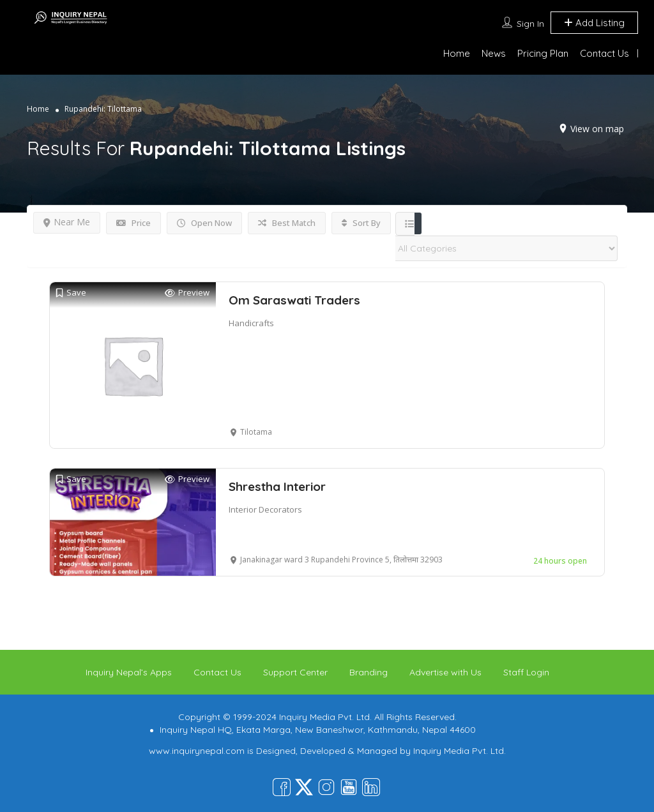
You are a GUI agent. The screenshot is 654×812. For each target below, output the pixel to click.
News (494, 53)
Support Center (295, 672)
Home (457, 53)
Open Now (204, 223)
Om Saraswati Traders (294, 300)
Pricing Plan (543, 53)
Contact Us (605, 53)
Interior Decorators (265, 509)
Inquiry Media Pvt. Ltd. (460, 751)
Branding (369, 672)
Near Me (67, 222)
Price (133, 223)
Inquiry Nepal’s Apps (129, 672)
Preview (187, 293)
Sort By (361, 223)
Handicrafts (251, 323)
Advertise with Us (445, 672)
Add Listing (594, 23)
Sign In (530, 24)
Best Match (287, 223)
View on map (597, 129)
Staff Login (526, 672)
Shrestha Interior (277, 486)
